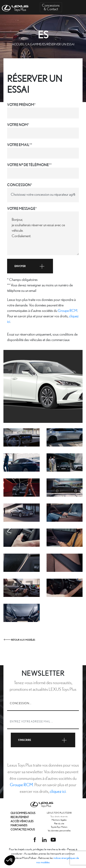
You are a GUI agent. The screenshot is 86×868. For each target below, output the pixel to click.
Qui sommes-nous (23, 813)
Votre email (18, 145)
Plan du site (59, 823)
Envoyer (30, 266)
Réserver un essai (61, 44)
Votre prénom (21, 105)
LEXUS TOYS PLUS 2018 (59, 813)
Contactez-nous (23, 829)
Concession (19, 185)
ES (44, 44)
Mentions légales (59, 820)
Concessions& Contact (51, 7)
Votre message (21, 209)
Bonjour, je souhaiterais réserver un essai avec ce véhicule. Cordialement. (43, 233)
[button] (10, 860)
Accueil (18, 44)
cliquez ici (58, 791)
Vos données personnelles (59, 830)
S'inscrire (43, 740)
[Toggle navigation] (79, 7)
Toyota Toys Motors (59, 827)
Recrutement (20, 817)
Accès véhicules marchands (22, 823)
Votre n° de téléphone (28, 165)
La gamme (33, 44)
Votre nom (17, 125)
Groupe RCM (68, 311)
